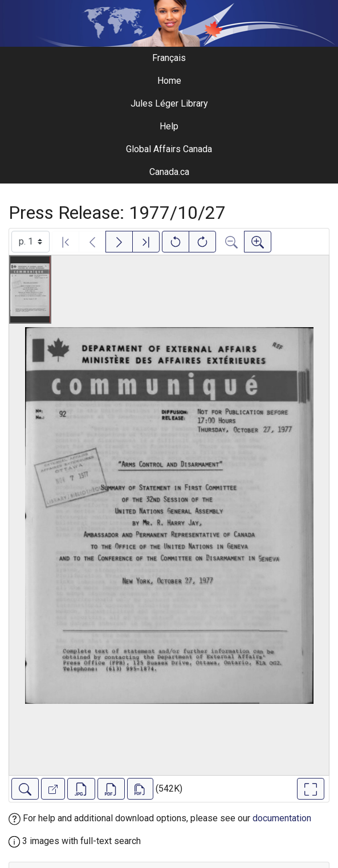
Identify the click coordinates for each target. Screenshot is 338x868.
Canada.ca (169, 172)
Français (169, 58)
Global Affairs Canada (169, 149)
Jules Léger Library (169, 103)
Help (169, 126)
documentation (282, 818)
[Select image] (30, 242)
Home (169, 81)
